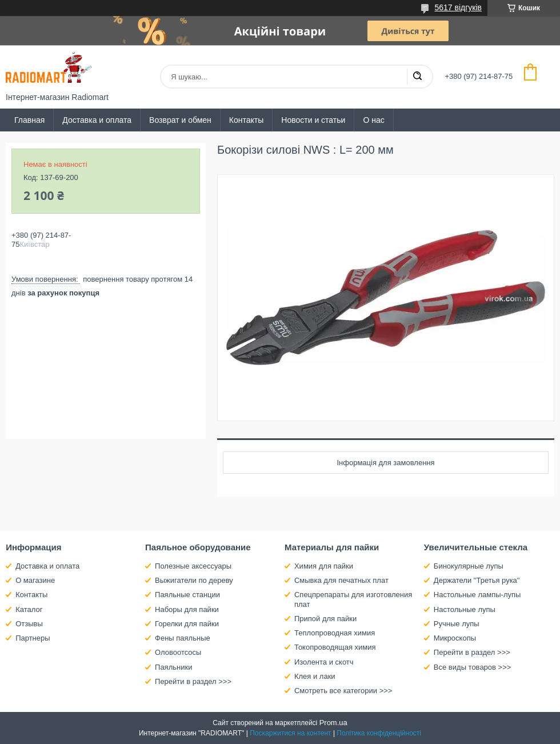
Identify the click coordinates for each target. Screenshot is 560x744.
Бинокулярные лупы (469, 566)
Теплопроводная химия (335, 633)
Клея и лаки (315, 676)
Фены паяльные (183, 638)
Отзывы (29, 624)
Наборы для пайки (187, 609)
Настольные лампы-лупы (477, 595)
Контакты (246, 120)
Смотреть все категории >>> (343, 691)
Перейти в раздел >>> (193, 681)
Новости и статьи (313, 120)
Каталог (29, 609)
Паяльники (173, 667)
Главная (29, 120)
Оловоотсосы (178, 652)
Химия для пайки (324, 566)
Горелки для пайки (187, 624)
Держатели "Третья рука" (477, 580)
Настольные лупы (465, 609)
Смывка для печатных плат (341, 580)
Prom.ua (333, 723)
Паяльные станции (187, 595)
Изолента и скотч (324, 662)
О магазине (35, 580)
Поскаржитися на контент (290, 733)
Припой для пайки (325, 619)
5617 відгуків (458, 7)
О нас (373, 120)
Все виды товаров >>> (473, 667)
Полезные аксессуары (193, 566)
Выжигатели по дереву (194, 580)
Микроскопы (455, 638)
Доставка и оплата (97, 120)
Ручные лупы (457, 624)
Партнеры (33, 638)
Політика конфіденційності (379, 733)
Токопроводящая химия (335, 647)
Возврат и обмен (180, 120)
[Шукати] (417, 77)
